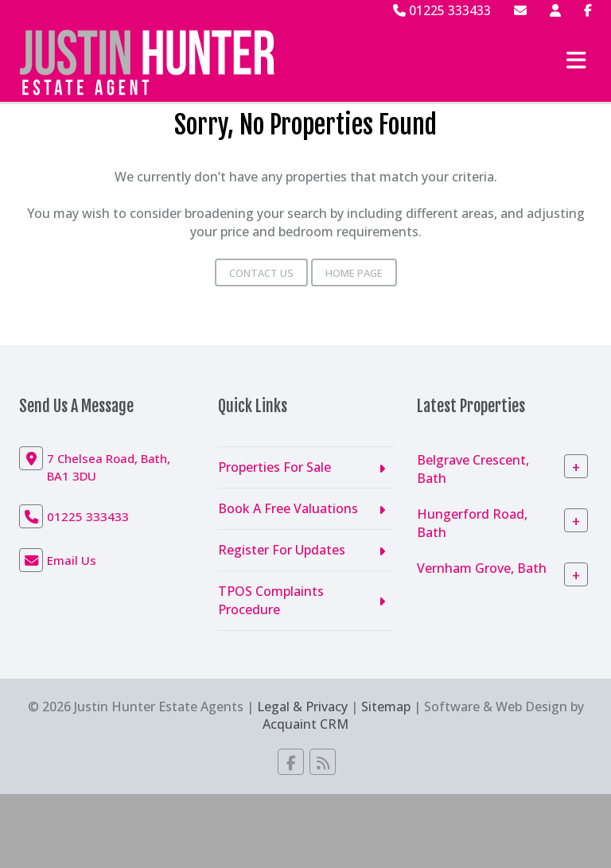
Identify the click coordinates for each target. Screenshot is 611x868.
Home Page (354, 273)
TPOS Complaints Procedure (271, 600)
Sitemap (386, 706)
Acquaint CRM (305, 724)
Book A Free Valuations (288, 508)
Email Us (72, 560)
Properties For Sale (274, 467)
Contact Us (261, 273)
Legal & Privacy (302, 706)
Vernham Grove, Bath (482, 568)
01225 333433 (442, 10)
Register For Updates (282, 550)
